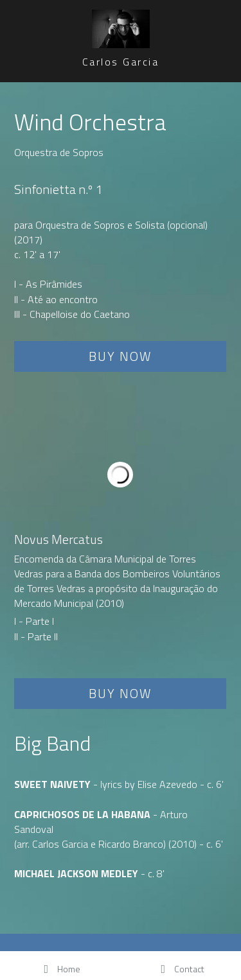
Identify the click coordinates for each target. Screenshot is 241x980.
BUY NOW (120, 356)
